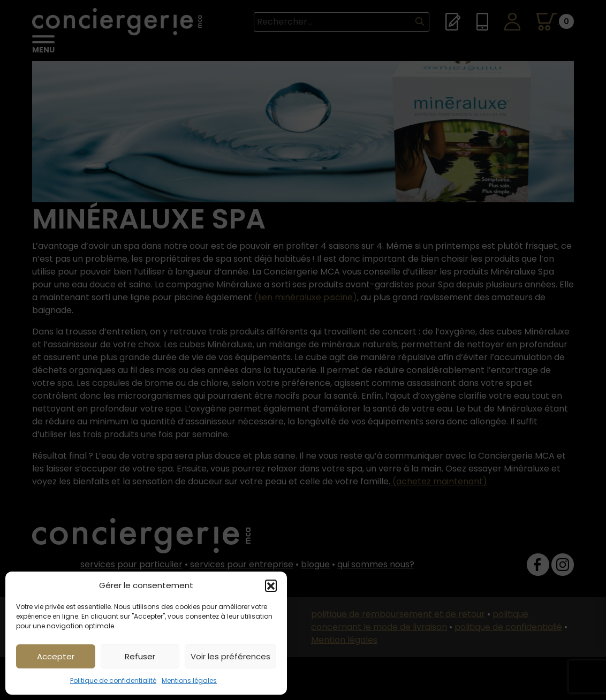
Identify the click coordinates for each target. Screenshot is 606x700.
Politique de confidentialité (113, 680)
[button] (271, 585)
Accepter (56, 656)
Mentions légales (189, 680)
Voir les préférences (230, 656)
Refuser (140, 656)
